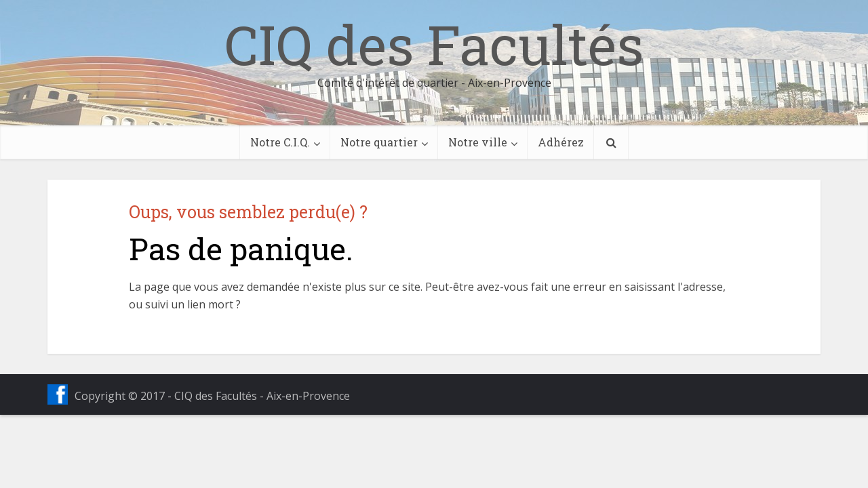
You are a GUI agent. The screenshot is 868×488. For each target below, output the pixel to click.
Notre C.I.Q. (280, 142)
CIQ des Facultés (434, 44)
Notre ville (478, 142)
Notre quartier (379, 142)
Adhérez (561, 142)
